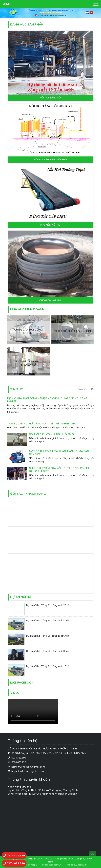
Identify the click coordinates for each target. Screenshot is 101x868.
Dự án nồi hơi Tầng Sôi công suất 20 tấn (48, 605)
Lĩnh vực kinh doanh (27, 309)
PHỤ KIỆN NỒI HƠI (51, 225)
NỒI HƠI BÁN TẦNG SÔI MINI (50, 160)
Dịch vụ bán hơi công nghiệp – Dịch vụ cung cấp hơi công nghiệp (47, 400)
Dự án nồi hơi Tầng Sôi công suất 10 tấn (48, 666)
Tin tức (16, 389)
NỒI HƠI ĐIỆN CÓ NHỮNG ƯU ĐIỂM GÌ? (52, 434)
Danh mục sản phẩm (27, 24)
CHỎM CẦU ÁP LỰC (50, 300)
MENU (6, 4)
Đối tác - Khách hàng (28, 494)
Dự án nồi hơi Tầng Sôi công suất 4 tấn (48, 620)
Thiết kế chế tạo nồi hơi (73, 331)
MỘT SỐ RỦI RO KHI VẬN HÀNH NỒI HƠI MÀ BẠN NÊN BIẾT (59, 453)
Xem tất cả (86, 389)
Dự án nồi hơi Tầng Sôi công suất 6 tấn (48, 636)
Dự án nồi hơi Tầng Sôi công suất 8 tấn (48, 651)
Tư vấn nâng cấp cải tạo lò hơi (28, 363)
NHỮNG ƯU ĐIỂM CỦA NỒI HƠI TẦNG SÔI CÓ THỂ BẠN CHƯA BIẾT (59, 470)
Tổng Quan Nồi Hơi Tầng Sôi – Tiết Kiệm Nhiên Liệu (42, 424)
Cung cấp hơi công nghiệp (28, 331)
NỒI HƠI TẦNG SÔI (50, 98)
